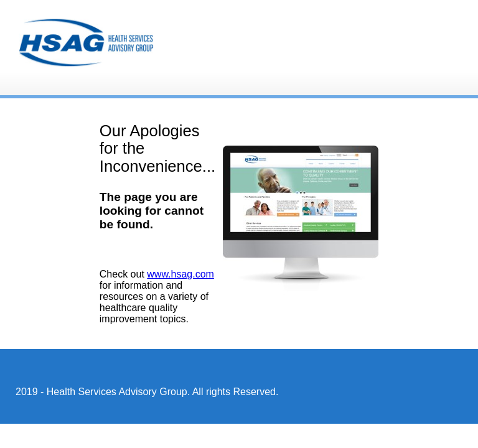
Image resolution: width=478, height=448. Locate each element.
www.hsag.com (180, 274)
